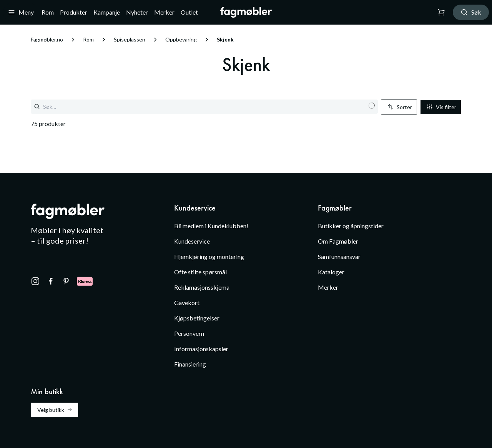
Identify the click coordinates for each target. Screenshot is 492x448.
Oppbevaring (181, 39)
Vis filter (441, 107)
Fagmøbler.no (47, 39)
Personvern (189, 333)
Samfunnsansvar (339, 256)
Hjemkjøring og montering (209, 256)
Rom (48, 12)
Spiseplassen (130, 39)
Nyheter (137, 12)
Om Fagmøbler (338, 241)
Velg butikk (55, 410)
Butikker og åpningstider (351, 226)
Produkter (74, 12)
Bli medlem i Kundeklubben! (211, 226)
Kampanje (107, 12)
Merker (164, 12)
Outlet (189, 12)
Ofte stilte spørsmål (200, 272)
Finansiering (190, 364)
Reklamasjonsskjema (202, 287)
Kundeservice (192, 241)
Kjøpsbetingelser (197, 318)
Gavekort (187, 303)
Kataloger (331, 272)
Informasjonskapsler (201, 349)
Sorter (400, 107)
